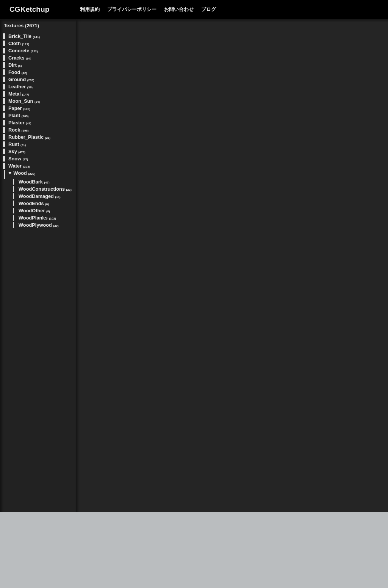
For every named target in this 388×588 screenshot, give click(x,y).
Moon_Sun (24, 101)
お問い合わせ (179, 9)
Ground (21, 79)
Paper (19, 108)
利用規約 (90, 9)
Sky (17, 151)
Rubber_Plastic (29, 137)
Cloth (19, 43)
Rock (19, 130)
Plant (19, 115)
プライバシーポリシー (132, 9)
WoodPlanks (37, 218)
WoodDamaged (40, 196)
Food (18, 72)
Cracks (20, 58)
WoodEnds (34, 203)
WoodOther (34, 211)
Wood (25, 173)
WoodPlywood (39, 225)
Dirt (15, 65)
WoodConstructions (45, 189)
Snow (18, 159)
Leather (20, 87)
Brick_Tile (24, 36)
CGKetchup (30, 9)
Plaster (20, 123)
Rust (17, 144)
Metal (19, 94)
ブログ (209, 9)
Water (19, 166)
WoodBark (34, 182)
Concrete (23, 51)
